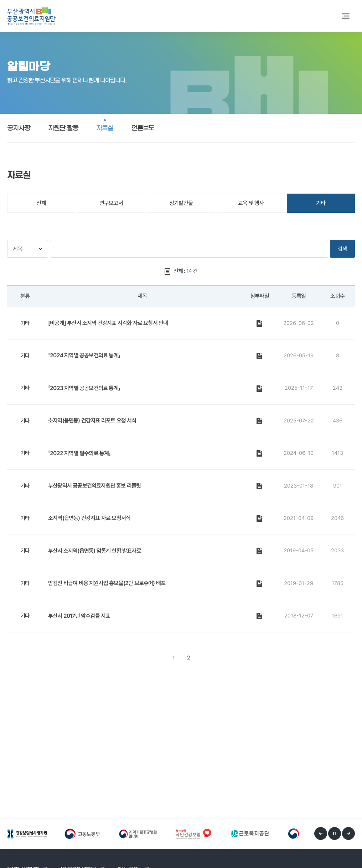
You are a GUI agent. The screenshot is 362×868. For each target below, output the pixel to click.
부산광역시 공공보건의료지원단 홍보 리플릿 (94, 486)
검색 (342, 249)
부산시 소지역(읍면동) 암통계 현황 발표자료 (95, 551)
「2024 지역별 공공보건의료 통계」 (84, 355)
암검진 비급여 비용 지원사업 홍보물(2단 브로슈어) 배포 (107, 583)
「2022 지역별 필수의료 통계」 (79, 453)
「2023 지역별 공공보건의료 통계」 (84, 388)
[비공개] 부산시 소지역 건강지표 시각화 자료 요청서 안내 (108, 323)
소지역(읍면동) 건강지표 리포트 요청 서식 (92, 420)
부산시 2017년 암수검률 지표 (79, 616)
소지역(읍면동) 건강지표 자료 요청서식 (89, 518)
